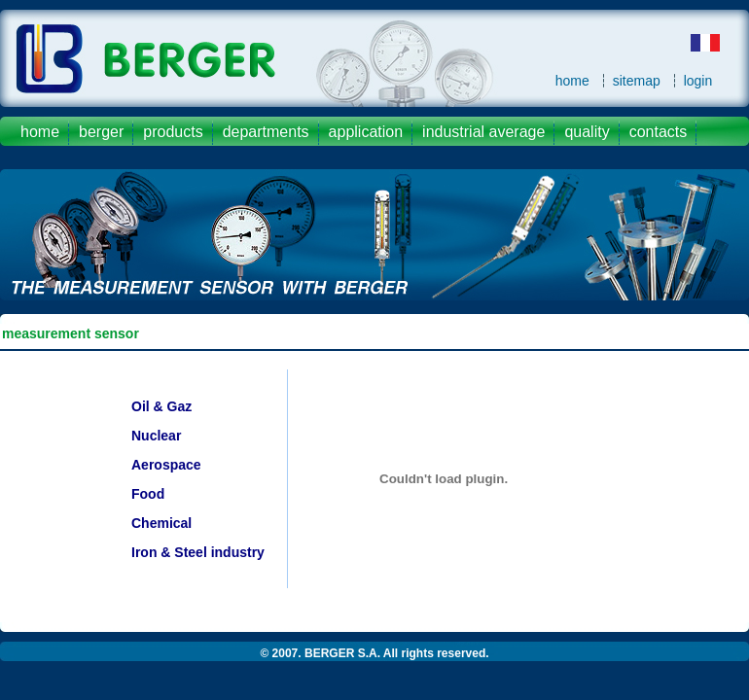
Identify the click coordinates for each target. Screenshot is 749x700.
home (572, 81)
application (366, 132)
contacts (659, 132)
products (173, 132)
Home (40, 132)
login (698, 81)
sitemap (637, 81)
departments (266, 132)
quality (587, 132)
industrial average (483, 132)
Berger (101, 132)
